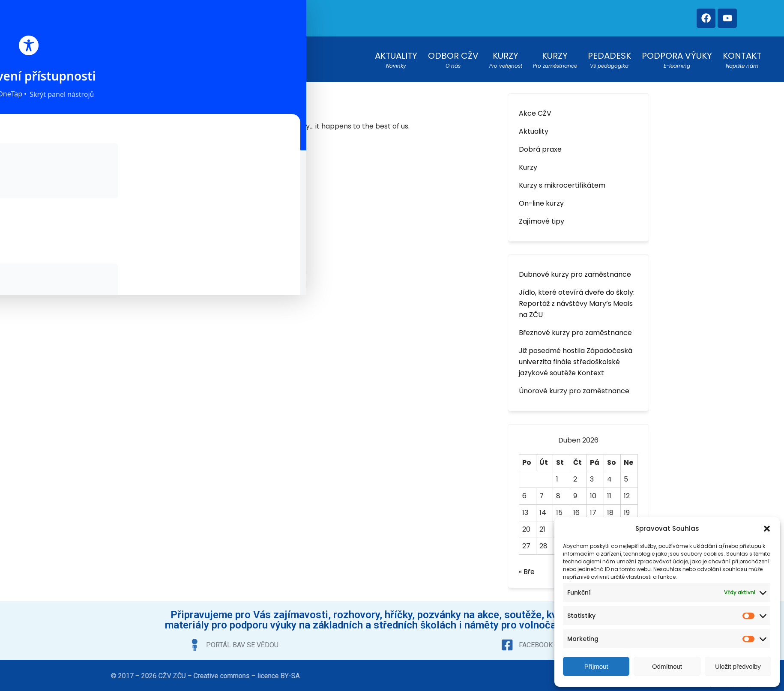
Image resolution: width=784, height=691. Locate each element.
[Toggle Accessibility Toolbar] (20, 112)
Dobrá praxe (540, 145)
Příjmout (596, 666)
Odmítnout (667, 666)
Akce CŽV (535, 109)
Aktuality (534, 127)
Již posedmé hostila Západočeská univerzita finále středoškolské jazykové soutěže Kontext (576, 357)
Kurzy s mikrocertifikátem (562, 181)
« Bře (527, 567)
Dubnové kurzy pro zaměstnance (575, 270)
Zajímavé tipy (542, 217)
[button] (767, 529)
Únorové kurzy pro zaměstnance (574, 386)
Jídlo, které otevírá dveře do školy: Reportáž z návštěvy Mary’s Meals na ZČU (577, 299)
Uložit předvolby (738, 666)
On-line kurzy (541, 199)
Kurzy (528, 163)
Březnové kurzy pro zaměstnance (575, 328)
